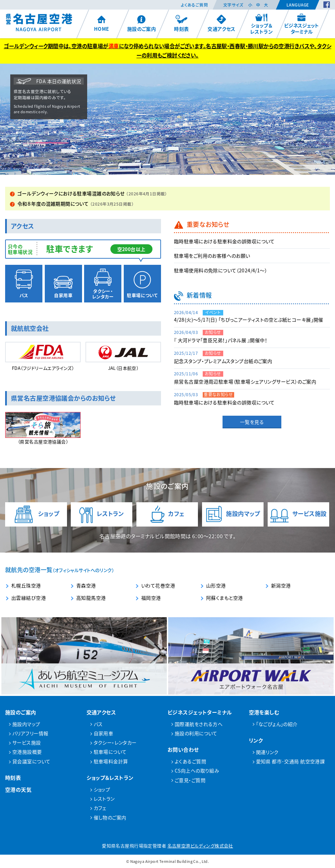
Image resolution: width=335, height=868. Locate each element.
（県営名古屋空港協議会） (43, 428)
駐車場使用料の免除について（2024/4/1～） (221, 270)
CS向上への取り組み (197, 770)
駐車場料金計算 (111, 761)
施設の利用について (196, 733)
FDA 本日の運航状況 (49, 81)
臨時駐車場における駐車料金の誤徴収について (224, 241)
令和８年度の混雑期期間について (76, 204)
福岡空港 (151, 598)
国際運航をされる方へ (199, 724)
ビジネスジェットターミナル (301, 24)
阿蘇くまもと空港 (224, 598)
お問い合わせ (183, 749)
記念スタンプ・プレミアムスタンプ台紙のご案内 (223, 361)
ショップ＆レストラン (262, 24)
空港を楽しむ (264, 712)
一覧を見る (252, 422)
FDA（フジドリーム (43, 357)
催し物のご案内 (110, 817)
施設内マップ (233, 514)
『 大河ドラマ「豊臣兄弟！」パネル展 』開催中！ (221, 340)
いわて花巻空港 (158, 585)
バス (24, 284)
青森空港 (86, 585)
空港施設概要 (27, 752)
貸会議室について (31, 761)
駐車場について (142, 284)
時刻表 (181, 23)
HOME (102, 23)
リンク (256, 740)
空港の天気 (18, 789)
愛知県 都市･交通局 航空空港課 (291, 761)
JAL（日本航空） (123, 357)
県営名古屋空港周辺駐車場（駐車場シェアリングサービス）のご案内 (245, 381)
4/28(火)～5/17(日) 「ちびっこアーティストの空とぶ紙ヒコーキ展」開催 (249, 320)
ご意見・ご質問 (190, 780)
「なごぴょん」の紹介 (277, 724)
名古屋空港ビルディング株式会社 (200, 846)
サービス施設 (298, 514)
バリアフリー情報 (30, 733)
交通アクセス (222, 23)
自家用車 (63, 284)
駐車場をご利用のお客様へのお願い (212, 256)
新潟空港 (281, 585)
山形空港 (216, 585)
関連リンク (267, 752)
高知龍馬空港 (91, 598)
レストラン (101, 514)
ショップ (36, 514)
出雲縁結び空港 (29, 598)
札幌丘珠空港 (26, 585)
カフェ (167, 514)
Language (298, 5)
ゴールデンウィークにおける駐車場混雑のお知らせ (92, 193)
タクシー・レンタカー (103, 284)
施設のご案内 (142, 23)
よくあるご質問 (194, 5)
